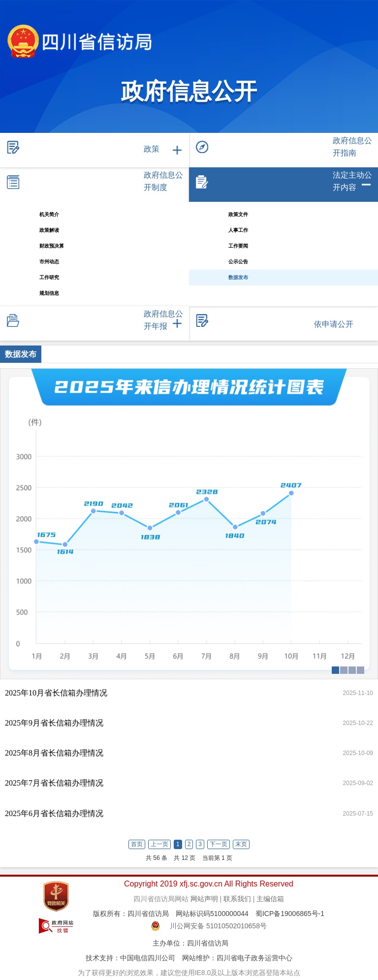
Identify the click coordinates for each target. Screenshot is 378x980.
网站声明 (204, 899)
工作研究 (49, 277)
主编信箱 (270, 899)
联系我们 (237, 899)
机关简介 (49, 214)
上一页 (159, 844)
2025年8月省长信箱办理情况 (54, 753)
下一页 (219, 844)
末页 (241, 844)
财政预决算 (52, 246)
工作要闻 (238, 246)
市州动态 (49, 262)
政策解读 (49, 230)
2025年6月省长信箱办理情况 (54, 813)
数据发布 (238, 277)
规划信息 (49, 293)
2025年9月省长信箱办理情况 (54, 723)
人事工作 (238, 230)
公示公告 (238, 262)
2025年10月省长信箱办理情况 (56, 693)
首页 (137, 844)
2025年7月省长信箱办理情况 (54, 783)
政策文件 (238, 214)
